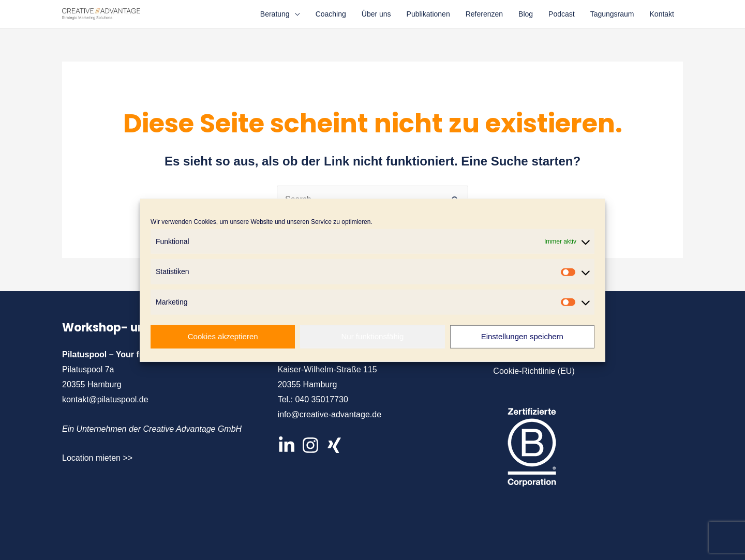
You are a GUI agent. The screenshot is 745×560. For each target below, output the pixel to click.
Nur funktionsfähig (373, 336)
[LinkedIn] (287, 445)
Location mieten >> (97, 458)
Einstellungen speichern (522, 336)
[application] (295, 14)
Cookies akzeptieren (223, 336)
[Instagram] (310, 445)
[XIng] (334, 445)
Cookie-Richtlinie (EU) (534, 371)
